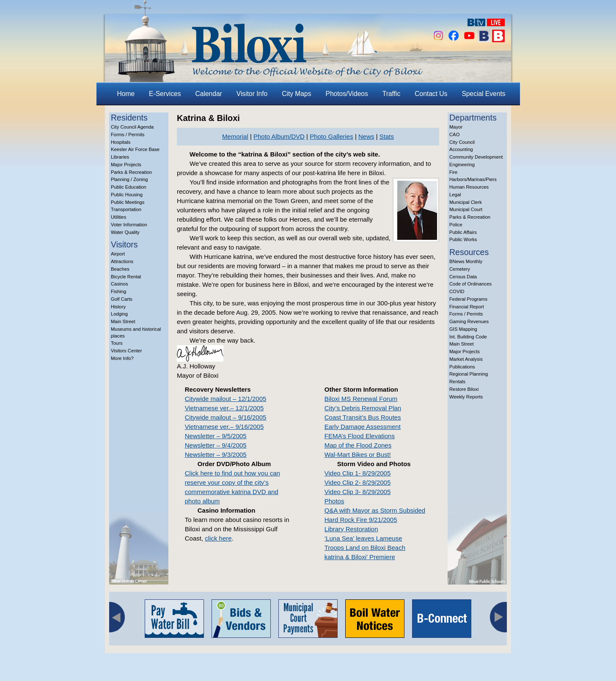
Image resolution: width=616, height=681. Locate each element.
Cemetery (460, 269)
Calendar (209, 94)
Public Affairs (463, 232)
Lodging (119, 314)
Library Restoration (351, 529)
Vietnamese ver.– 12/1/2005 (224, 408)
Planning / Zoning (129, 179)
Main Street (123, 321)
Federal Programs (468, 299)
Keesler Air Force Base (135, 149)
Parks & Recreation (131, 172)
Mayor (456, 127)
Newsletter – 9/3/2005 (216, 454)
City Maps (296, 94)
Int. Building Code (468, 337)
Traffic (391, 94)
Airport (118, 254)
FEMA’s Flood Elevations (360, 436)
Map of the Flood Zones (358, 445)
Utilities (118, 217)
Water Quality (125, 232)
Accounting (461, 149)
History (118, 307)
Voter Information (129, 225)
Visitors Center (126, 351)
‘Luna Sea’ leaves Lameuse (363, 538)
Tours (117, 343)
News (366, 136)
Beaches (120, 269)
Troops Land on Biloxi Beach (365, 548)
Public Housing (127, 195)
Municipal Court (466, 209)
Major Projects (126, 165)
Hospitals (121, 142)
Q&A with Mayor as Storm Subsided (375, 510)
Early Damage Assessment (363, 427)
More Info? (122, 358)
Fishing (118, 291)
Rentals (457, 382)
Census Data (463, 277)
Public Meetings (128, 202)
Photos (334, 501)
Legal (455, 195)
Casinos (120, 284)
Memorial (235, 136)
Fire (453, 172)
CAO (454, 135)
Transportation (126, 209)
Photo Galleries (331, 136)
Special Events (483, 94)
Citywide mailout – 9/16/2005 (226, 417)
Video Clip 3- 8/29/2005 (358, 492)
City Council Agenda (132, 127)
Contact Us (431, 94)
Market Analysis (466, 359)
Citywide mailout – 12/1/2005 (226, 399)
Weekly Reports (466, 397)
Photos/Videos (347, 94)
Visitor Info (252, 94)
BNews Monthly (466, 261)
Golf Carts (122, 299)
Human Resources (469, 187)
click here (218, 538)
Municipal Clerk (466, 202)
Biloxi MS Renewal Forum (361, 399)
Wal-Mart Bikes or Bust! (358, 454)
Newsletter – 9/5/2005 (216, 436)
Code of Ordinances (470, 284)
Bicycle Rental (126, 277)
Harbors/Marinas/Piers (473, 179)
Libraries (120, 157)
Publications (462, 367)
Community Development (476, 157)
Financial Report (467, 307)
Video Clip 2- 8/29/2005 (358, 482)
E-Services (165, 94)
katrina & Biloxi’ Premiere (360, 557)
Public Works (463, 239)
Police (456, 225)
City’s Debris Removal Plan (363, 408)
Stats (387, 136)
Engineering (462, 165)
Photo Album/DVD (279, 136)
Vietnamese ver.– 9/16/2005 (224, 427)
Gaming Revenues (469, 321)
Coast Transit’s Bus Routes (363, 417)
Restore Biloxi (464, 389)
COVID (457, 291)
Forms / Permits (128, 135)
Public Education (129, 187)
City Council (462, 142)
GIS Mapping (463, 329)
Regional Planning (469, 374)
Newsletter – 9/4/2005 (216, 445)
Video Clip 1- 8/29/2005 (358, 473)
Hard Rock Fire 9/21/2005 (361, 520)
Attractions (122, 261)
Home (126, 94)
